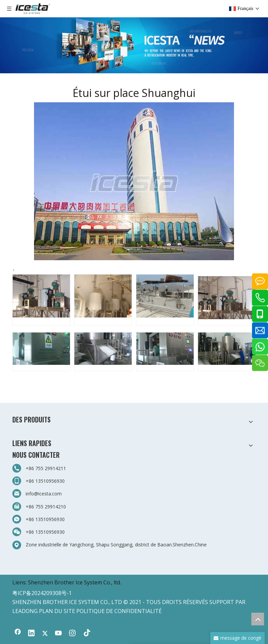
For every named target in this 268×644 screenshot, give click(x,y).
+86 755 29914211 (46, 468)
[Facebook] (18, 634)
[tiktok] (86, 634)
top (258, 619)
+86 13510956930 (45, 481)
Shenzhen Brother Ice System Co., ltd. (74, 582)
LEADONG (25, 611)
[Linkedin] (31, 634)
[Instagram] (72, 634)
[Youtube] (59, 634)
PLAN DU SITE (57, 611)
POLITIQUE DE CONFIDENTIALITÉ (119, 611)
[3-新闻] (134, 45)
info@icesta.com (44, 494)
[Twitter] (45, 634)
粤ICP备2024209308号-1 (42, 593)
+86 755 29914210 (46, 507)
